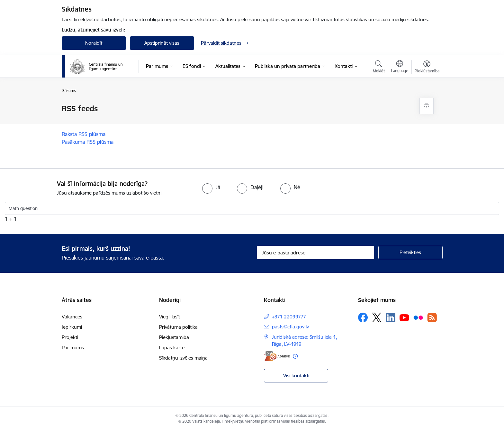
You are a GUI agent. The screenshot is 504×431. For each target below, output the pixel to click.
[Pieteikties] (410, 252)
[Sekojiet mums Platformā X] (377, 317)
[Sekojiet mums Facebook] (363, 317)
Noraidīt (94, 43)
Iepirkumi (72, 327)
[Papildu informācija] (295, 356)
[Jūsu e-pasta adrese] (315, 252)
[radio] (211, 187)
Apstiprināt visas (162, 43)
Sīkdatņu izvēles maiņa (183, 358)
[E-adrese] (277, 356)
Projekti (70, 337)
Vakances (72, 317)
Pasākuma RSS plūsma (88, 142)
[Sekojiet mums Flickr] (418, 317)
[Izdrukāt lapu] (427, 106)
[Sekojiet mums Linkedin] (391, 318)
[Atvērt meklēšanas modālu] (379, 68)
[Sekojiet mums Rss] (432, 318)
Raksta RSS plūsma (84, 134)
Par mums (73, 348)
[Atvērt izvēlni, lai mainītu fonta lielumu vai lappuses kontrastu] (427, 68)
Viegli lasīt (170, 317)
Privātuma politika (178, 327)
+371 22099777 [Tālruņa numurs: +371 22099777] (289, 317)
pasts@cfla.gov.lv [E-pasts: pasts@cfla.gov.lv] (290, 327)
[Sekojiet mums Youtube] (404, 317)
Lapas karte (172, 348)
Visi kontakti (296, 376)
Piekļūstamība (174, 337)
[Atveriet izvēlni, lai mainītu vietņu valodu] (400, 67)
